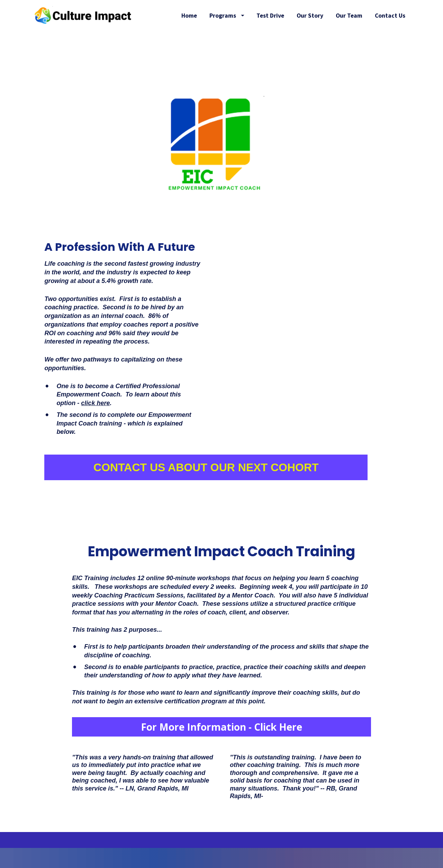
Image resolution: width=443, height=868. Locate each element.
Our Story (353, 16)
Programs (269, 16)
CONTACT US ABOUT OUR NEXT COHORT (206, 487)
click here (95, 423)
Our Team (392, 16)
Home (232, 16)
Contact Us (390, 35)
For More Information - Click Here (221, 747)
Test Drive (313, 16)
